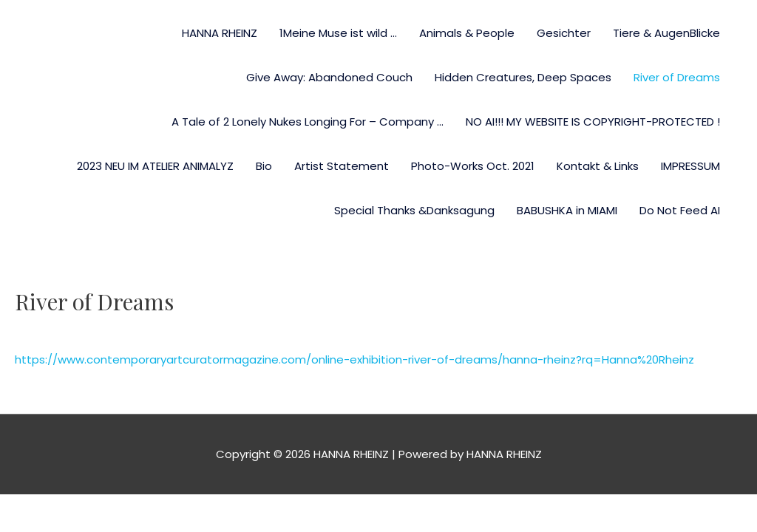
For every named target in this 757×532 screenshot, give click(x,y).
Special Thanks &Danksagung (414, 210)
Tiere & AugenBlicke (666, 33)
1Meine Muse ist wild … (338, 33)
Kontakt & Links (598, 166)
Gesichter (564, 33)
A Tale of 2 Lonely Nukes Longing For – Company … (308, 122)
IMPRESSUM (690, 166)
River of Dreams (677, 77)
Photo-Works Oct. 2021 (473, 166)
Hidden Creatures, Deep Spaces (523, 77)
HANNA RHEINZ (220, 33)
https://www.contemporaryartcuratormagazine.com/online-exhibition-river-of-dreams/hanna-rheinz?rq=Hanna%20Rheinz (354, 359)
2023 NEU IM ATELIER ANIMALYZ (155, 166)
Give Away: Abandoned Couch (329, 77)
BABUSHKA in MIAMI (567, 210)
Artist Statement (342, 166)
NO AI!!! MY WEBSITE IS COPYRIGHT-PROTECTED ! (593, 122)
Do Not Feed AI (680, 210)
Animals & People (467, 33)
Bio (264, 166)
